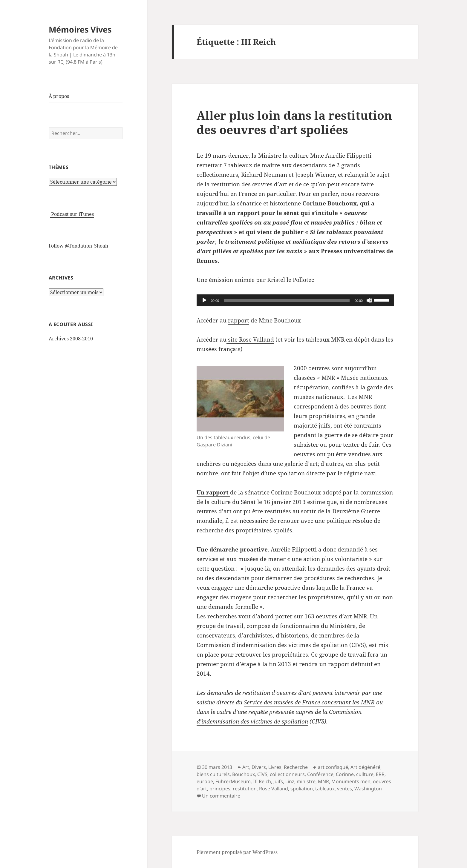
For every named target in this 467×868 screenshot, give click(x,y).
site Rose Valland (250, 339)
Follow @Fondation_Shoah (78, 246)
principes (220, 789)
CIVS (262, 774)
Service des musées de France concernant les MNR (309, 702)
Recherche (296, 767)
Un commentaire (221, 796)
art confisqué (333, 767)
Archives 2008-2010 (71, 339)
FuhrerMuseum (233, 781)
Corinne (345, 774)
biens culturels (213, 774)
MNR (323, 781)
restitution (245, 789)
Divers (259, 767)
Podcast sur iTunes (72, 214)
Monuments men (351, 781)
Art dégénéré (365, 767)
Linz (290, 781)
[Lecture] (204, 300)
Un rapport (213, 492)
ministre (306, 781)
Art (246, 767)
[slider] (287, 300)
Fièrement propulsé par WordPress (237, 852)
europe (205, 781)
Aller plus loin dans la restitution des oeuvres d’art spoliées (294, 122)
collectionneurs (287, 774)
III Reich (262, 781)
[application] (295, 300)
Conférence (320, 774)
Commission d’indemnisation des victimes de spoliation (272, 645)
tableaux (325, 789)
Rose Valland (274, 789)
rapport (239, 320)
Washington (368, 789)
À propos (59, 96)
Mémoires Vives (80, 29)
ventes (344, 789)
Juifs (278, 781)
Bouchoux (244, 774)
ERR (380, 774)
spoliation (302, 789)
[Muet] (369, 300)
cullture (365, 774)
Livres (275, 767)
